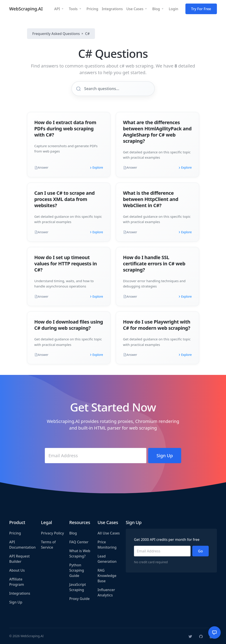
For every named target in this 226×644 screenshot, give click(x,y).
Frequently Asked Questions (56, 34)
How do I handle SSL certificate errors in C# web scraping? (154, 263)
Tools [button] (73, 9)
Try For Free (201, 9)
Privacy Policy (52, 533)
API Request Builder (20, 559)
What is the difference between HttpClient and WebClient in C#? (151, 199)
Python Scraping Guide (77, 570)
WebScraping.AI (26, 9)
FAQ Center (79, 542)
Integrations (20, 593)
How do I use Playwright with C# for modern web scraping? (157, 325)
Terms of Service (48, 545)
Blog (73, 533)
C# (87, 34)
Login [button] (174, 9)
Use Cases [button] (135, 9)
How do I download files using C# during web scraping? (69, 325)
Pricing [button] (92, 9)
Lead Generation (107, 559)
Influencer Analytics (106, 592)
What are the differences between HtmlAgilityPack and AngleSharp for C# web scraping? (157, 132)
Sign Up (16, 602)
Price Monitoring (107, 545)
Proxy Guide (79, 599)
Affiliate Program (17, 582)
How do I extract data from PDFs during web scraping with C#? (65, 128)
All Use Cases (109, 533)
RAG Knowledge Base (107, 576)
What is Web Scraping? (80, 553)
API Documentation (23, 545)
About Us (17, 570)
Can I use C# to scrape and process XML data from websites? (65, 199)
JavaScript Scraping (78, 587)
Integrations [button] (112, 9)
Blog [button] (156, 9)
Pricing (15, 533)
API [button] (57, 9)
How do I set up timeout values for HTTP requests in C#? (66, 263)
